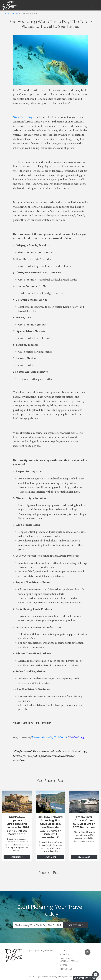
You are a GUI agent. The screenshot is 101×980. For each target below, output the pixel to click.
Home (7, 13)
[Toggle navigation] (95, 5)
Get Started (76, 925)
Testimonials (66, 969)
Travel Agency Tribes (65, 977)
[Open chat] (96, 975)
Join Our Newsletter (84, 978)
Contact (65, 954)
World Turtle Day (23, 117)
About (63, 951)
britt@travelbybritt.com (42, 951)
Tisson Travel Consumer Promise (69, 960)
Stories (15, 13)
